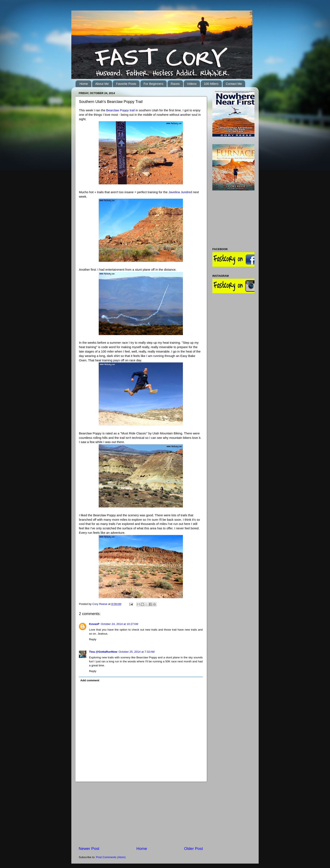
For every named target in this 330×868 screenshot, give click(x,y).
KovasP (94, 624)
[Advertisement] (141, 814)
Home (84, 84)
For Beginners (153, 84)
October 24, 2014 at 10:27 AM (120, 624)
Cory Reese (100, 604)
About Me (102, 84)
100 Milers (211, 84)
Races (175, 84)
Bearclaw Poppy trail (120, 110)
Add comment (90, 680)
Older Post (194, 849)
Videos (192, 84)
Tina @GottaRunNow (103, 652)
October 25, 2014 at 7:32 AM (136, 652)
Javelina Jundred (180, 192)
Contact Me (234, 84)
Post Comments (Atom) (111, 857)
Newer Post (89, 849)
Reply (93, 639)
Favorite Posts (126, 84)
